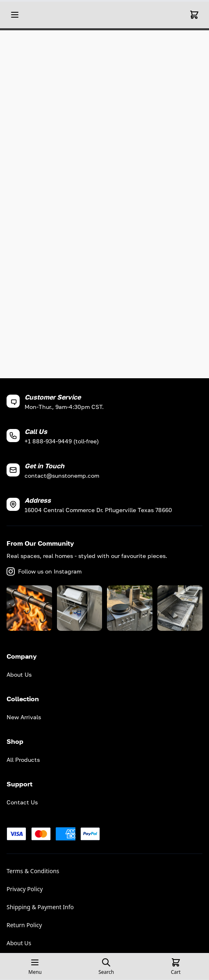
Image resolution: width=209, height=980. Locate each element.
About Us (19, 943)
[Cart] (194, 15)
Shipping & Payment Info (40, 907)
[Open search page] (106, 966)
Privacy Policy (25, 889)
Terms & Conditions (33, 871)
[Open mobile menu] (15, 15)
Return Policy (24, 925)
